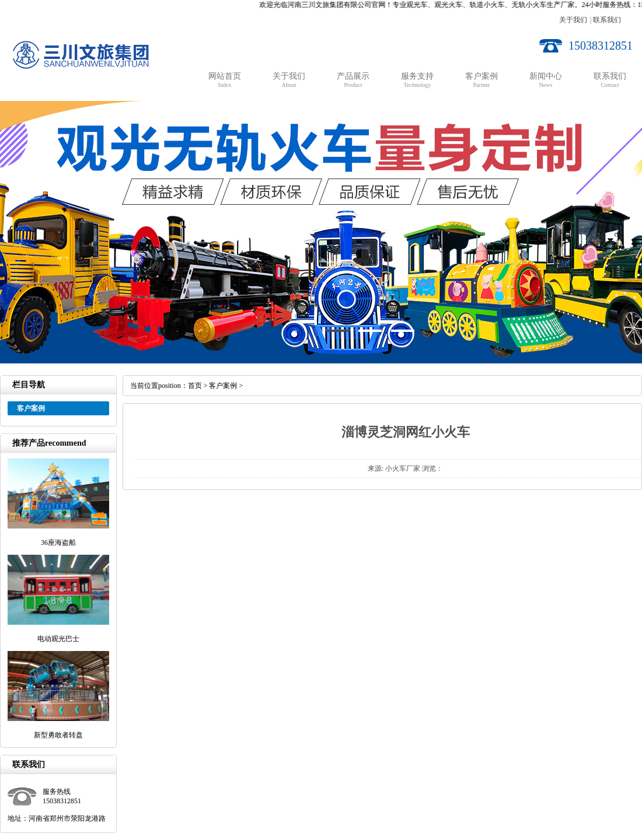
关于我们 (573, 20)
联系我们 (607, 20)
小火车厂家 (403, 468)
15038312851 (601, 45)
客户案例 (223, 386)
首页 (195, 386)
